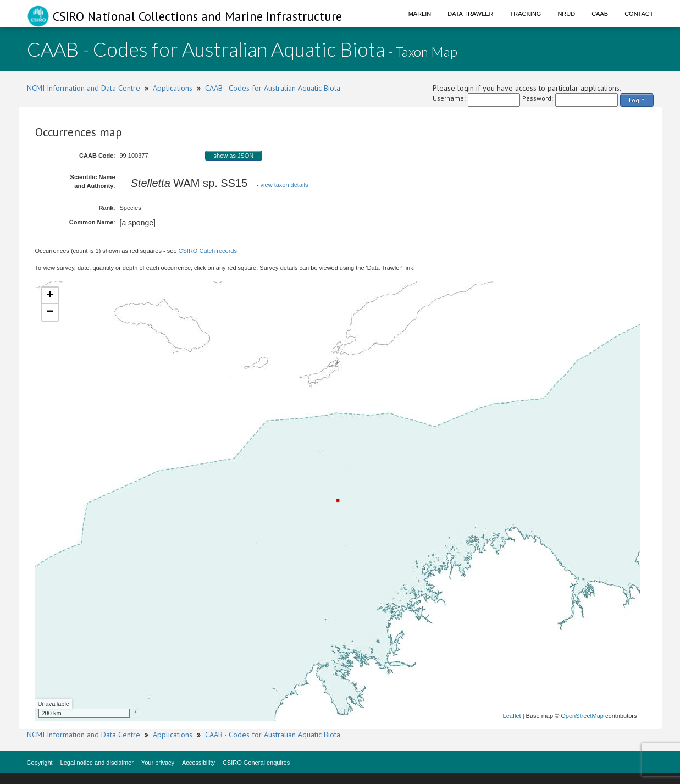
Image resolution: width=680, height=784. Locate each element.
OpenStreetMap (582, 716)
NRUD (566, 14)
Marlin (420, 14)
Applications (173, 88)
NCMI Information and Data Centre (84, 88)
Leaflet (512, 716)
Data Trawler (470, 14)
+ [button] (50, 296)
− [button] (50, 312)
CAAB (600, 14)
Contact (639, 14)
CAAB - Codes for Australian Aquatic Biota (273, 88)
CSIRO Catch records (208, 251)
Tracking (526, 14)
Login (637, 100)
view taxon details (284, 185)
